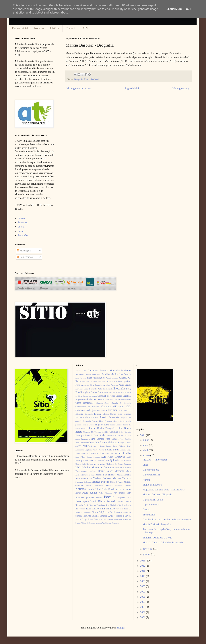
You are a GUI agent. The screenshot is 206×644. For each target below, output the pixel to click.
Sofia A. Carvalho (123, 512)
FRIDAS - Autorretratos (155, 460)
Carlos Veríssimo (90, 396)
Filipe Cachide (116, 425)
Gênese (146, 510)
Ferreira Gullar (88, 425)
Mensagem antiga (181, 88)
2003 (143, 607)
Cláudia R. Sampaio (121, 403)
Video (83, 523)
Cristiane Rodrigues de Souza (91, 410)
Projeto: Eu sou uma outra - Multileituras (164, 490)
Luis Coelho (124, 453)
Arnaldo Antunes (110, 385)
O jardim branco (151, 505)
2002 (143, 612)
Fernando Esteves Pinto (93, 421)
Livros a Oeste (97, 453)
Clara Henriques (84, 403)
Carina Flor (96, 392)
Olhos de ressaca (151, 475)
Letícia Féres (112, 450)
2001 (143, 617)
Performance (119, 493)
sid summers (86, 512)
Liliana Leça (125, 450)
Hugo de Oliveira (123, 435)
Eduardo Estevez (93, 414)
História (55, 28)
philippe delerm (94, 498)
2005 (143, 602)
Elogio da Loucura (152, 485)
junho (146, 440)
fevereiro (148, 549)
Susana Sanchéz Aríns (103, 516)
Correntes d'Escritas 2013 (116, 407)
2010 (143, 576)
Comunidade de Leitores (87, 407)
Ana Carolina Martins (108, 374)
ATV (85, 28)
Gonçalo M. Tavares (92, 432)
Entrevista (23, 222)
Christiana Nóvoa (123, 399)
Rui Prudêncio (125, 505)
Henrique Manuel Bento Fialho (91, 435)
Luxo (145, 465)
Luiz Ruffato (87, 464)
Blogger (121, 628)
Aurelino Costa (82, 389)
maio (146, 445)
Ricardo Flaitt (82, 505)
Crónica (113, 410)
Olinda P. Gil (94, 489)
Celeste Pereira (109, 399)
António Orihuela (105, 381)
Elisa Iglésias (124, 414)
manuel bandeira (89, 471)
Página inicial (20, 28)
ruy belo (120, 509)
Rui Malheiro (112, 505)
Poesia (21, 227)
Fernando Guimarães (113, 421)
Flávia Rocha (96, 428)
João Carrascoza (82, 443)
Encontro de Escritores (87, 417)
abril (146, 450)
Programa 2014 (124, 498)
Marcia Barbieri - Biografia (157, 524)
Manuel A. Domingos (103, 468)
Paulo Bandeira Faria (113, 489)
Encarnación (149, 515)
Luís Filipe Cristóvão (113, 457)
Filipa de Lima (102, 425)
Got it (190, 9)
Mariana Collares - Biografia (157, 495)
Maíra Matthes (83, 468)
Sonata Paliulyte (83, 516)
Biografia (79, 79)
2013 (143, 561)
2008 (143, 586)
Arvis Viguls (125, 385)
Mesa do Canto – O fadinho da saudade (163, 543)
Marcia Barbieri (91, 79)
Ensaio (21, 218)
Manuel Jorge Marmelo (111, 471)
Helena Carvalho (110, 432)
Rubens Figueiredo (97, 505)
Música (109, 486)
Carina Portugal (109, 392)
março (147, 455)
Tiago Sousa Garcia (91, 519)
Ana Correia (125, 374)
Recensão (23, 235)
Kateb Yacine (98, 450)
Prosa (21, 231)
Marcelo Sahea (89, 475)
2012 (143, 566)
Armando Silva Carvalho (92, 385)
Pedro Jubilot (90, 493)
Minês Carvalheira (95, 486)
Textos (78, 519)
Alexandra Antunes (98, 371)
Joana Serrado (97, 439)
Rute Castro (92, 509)
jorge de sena (125, 443)
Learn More (174, 9)
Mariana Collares (102, 478)
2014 (143, 435)
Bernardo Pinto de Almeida (101, 389)
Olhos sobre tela (151, 470)
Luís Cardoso (111, 453)
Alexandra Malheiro (120, 371)
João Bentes (112, 439)
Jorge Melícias (84, 446)
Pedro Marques (105, 493)
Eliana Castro (109, 414)
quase (86, 501)
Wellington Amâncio (111, 523)
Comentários (25, 257)
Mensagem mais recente (79, 88)
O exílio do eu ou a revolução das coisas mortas (167, 520)
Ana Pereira (81, 378)
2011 (143, 571)
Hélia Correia (125, 432)
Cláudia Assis (103, 403)
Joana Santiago (82, 439)
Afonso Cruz (81, 371)
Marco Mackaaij (118, 475)
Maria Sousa (86, 478)
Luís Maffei (99, 460)
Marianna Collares (83, 482)
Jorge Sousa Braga (102, 446)
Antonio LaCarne (89, 381)
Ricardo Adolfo (124, 501)
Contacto (71, 28)
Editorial (79, 414)
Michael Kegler (117, 482)
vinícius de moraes (94, 523)
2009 (143, 581)
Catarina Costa (95, 399)
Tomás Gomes (107, 519)
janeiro (147, 554)
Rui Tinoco (80, 509)
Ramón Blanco (98, 501)
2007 (143, 592)
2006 (143, 597)
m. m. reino (99, 464)
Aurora (146, 480)
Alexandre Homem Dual (86, 374)
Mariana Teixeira (122, 478)
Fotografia (110, 428)
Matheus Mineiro (100, 482)
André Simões (112, 378)
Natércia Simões (123, 486)
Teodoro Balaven (122, 516)
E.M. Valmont (125, 410)
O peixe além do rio (153, 500)
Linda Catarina (82, 453)
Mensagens (24, 251)
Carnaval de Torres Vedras (110, 396)
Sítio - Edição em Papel (103, 512)
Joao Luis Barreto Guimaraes (104, 443)
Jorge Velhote (119, 446)
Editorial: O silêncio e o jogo (157, 538)
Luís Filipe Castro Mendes (88, 457)
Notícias (39, 28)
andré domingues (96, 378)
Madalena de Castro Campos (118, 464)
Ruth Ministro (107, 509)
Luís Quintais (112, 460)
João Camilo (125, 439)
